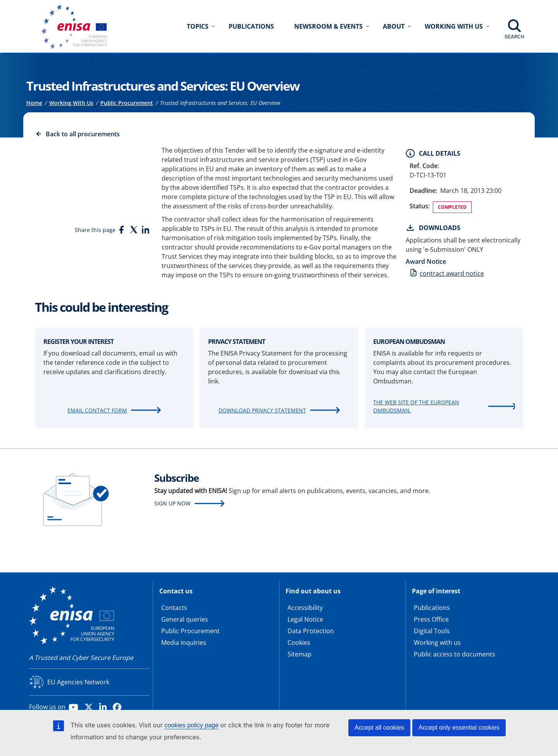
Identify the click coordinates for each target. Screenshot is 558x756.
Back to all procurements (83, 134)
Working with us (437, 643)
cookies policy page (191, 725)
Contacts (174, 608)
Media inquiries (184, 643)
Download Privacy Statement (262, 410)
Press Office (431, 619)
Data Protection (311, 631)
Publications (251, 26)
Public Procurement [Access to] (127, 103)
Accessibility (305, 608)
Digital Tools (432, 631)
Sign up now (172, 503)
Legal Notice (305, 619)
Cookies (299, 643)
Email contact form (97, 410)
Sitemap (300, 654)
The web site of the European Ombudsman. (416, 406)
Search (514, 36)
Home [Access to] (34, 103)
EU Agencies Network (78, 682)
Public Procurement (190, 631)
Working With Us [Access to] (71, 103)
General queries (185, 619)
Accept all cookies (379, 728)
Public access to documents (455, 654)
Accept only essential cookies (459, 728)
